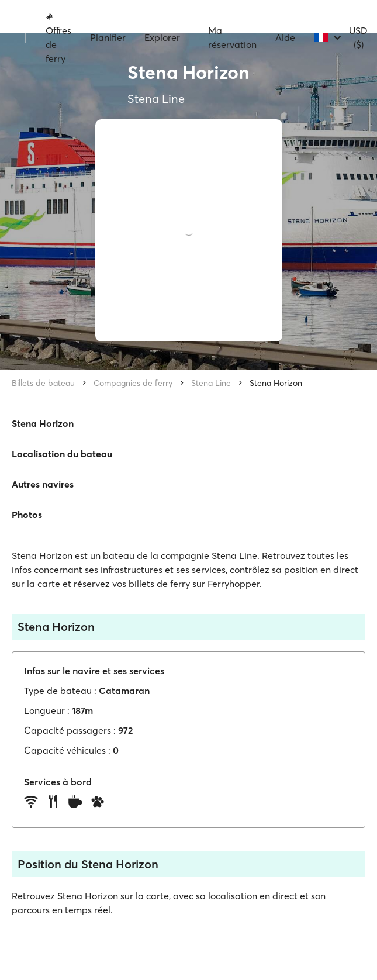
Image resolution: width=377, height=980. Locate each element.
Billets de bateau (43, 383)
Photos (27, 515)
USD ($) (358, 37)
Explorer (162, 37)
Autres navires (43, 484)
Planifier (108, 37)
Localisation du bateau (62, 454)
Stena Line (211, 383)
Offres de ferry (58, 38)
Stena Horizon (276, 383)
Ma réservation (232, 37)
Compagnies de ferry (133, 383)
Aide (285, 37)
